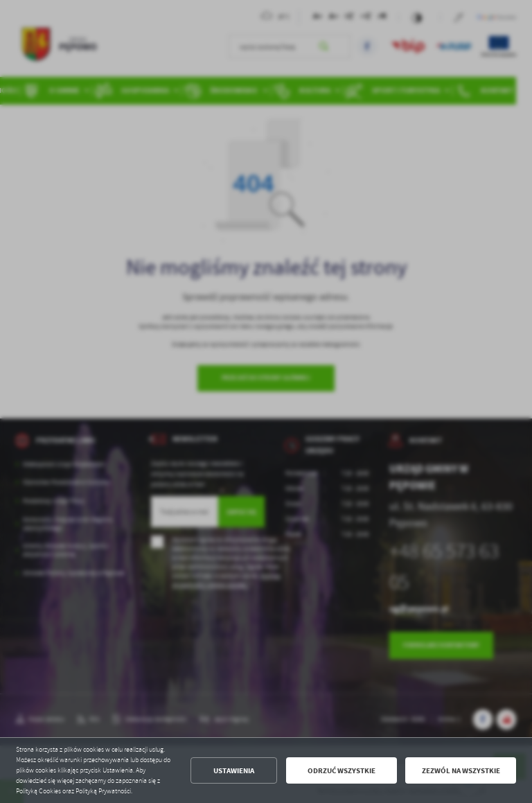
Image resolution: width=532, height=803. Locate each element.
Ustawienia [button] (234, 771)
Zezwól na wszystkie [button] (461, 771)
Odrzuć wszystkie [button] (342, 771)
